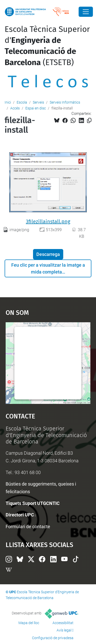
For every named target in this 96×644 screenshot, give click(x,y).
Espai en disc (36, 108)
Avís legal (64, 630)
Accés (15, 108)
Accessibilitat (63, 623)
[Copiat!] (89, 121)
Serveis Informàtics (65, 102)
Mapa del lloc (29, 623)
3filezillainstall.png (48, 221)
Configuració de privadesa (53, 638)
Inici (8, 102)
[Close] (86, 12)
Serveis (38, 102)
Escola (22, 102)
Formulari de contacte (28, 527)
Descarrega (48, 254)
